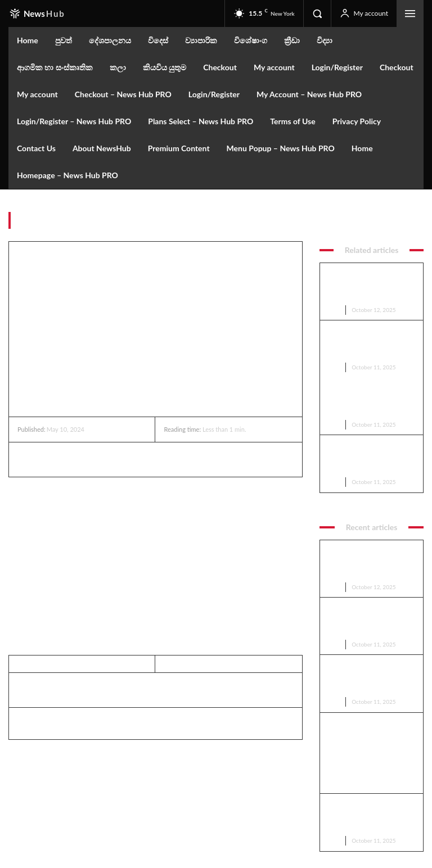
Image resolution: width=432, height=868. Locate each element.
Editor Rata (40, 721)
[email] (54, 806)
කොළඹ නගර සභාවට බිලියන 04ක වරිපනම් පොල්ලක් (369, 279)
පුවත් (415, 223)
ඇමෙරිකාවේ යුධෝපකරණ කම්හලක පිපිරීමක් (365, 360)
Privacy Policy (105, 825)
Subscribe (116, 805)
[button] (317, 13)
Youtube (370, 824)
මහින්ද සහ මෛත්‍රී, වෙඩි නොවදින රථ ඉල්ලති (361, 401)
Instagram (372, 795)
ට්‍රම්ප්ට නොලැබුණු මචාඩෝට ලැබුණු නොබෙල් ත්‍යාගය (368, 320)
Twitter (368, 810)
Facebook (372, 780)
